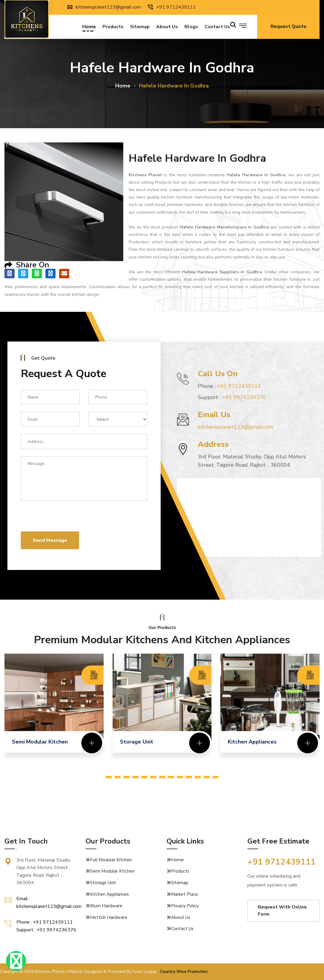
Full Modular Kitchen (111, 860)
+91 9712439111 (172, 7)
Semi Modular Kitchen (112, 871)
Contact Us (182, 929)
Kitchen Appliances (109, 894)
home (123, 86)
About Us (167, 27)
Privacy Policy (185, 906)
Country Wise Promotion (184, 972)
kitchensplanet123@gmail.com (104, 7)
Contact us (217, 27)
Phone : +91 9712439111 (45, 922)
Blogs (191, 27)
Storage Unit (103, 883)
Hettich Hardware (109, 917)
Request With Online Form (282, 911)
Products (113, 27)
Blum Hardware (106, 906)
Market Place (185, 894)
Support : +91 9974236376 (46, 930)
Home (89, 27)
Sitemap (140, 27)
